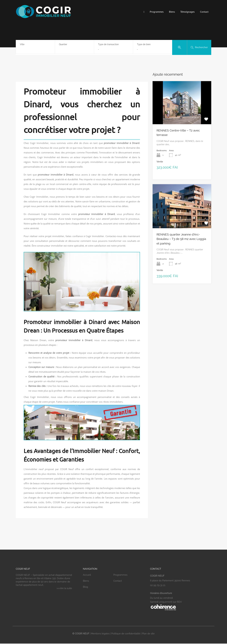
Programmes (157, 12)
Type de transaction (108, 44)
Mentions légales (100, 634)
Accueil (87, 575)
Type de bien (144, 44)
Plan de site (148, 634)
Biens (172, 12)
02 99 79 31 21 (158, 585)
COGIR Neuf (67, 469)
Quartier (63, 44)
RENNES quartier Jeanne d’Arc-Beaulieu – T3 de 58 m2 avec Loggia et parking (181, 239)
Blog (85, 587)
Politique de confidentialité (126, 634)
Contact (204, 12)
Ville (22, 44)
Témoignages (188, 12)
